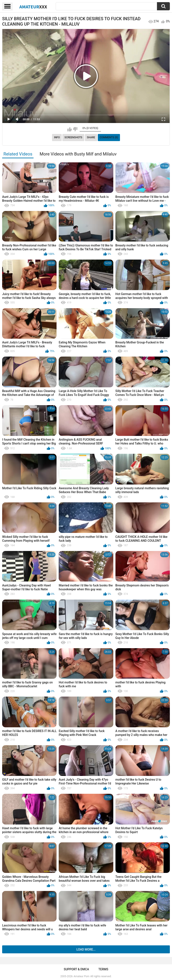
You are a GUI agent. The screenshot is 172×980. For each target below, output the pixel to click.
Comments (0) (109, 137)
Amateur (33, 7)
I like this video (70, 129)
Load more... (86, 949)
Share (91, 137)
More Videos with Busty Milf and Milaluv (78, 154)
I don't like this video (75, 129)
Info (57, 137)
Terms (103, 969)
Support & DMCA (76, 969)
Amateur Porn (81, 976)
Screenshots (73, 137)
